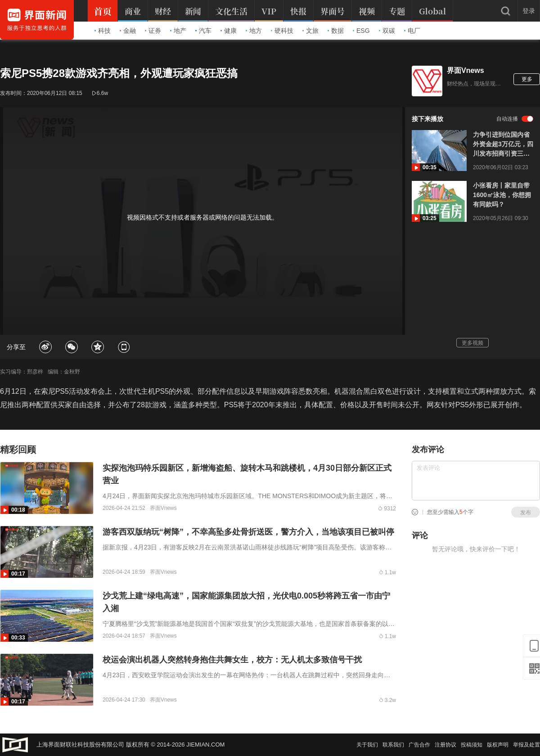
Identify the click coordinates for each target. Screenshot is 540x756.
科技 (103, 31)
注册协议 (445, 745)
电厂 (412, 31)
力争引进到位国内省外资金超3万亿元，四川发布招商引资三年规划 (503, 145)
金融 (128, 31)
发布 (526, 513)
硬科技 (282, 31)
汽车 (203, 31)
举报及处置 (526, 745)
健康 (229, 31)
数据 (336, 31)
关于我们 (367, 745)
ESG (361, 31)
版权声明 (498, 745)
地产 (178, 31)
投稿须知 (472, 745)
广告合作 (419, 745)
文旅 (310, 31)
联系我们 (393, 745)
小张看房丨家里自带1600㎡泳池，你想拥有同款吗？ (502, 195)
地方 (254, 31)
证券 (153, 31)
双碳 (387, 31)
